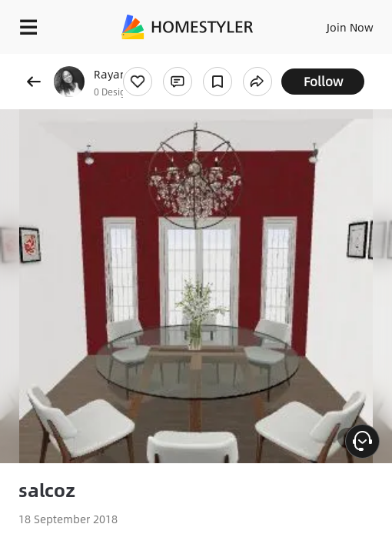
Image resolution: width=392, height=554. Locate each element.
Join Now (350, 27)
